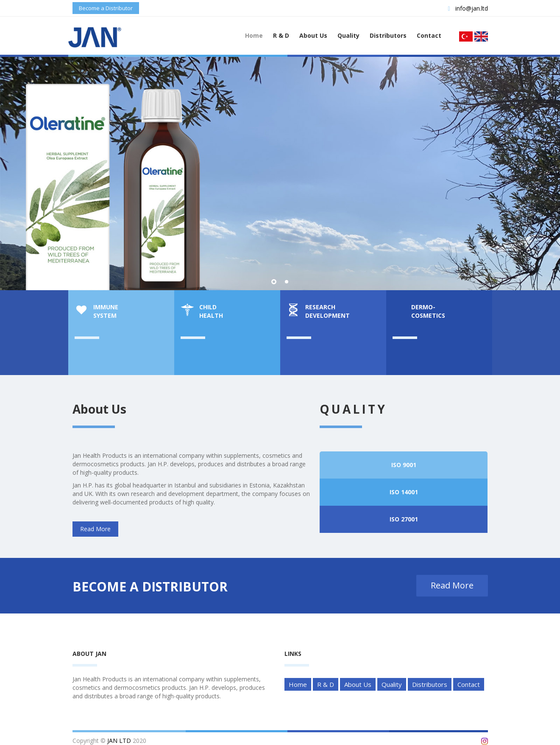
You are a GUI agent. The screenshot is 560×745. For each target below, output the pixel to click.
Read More (350, 222)
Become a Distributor (106, 8)
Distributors (388, 35)
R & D (281, 35)
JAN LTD (119, 741)
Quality (348, 35)
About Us (313, 35)
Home (254, 35)
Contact (429, 35)
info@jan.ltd (468, 8)
